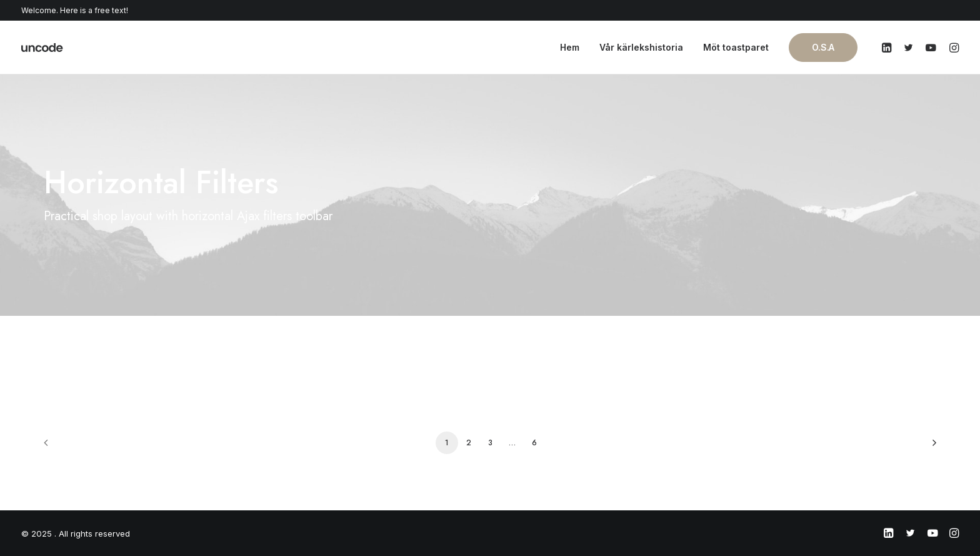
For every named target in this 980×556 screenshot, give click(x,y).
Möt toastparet (736, 47)
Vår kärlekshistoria (641, 47)
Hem (570, 47)
